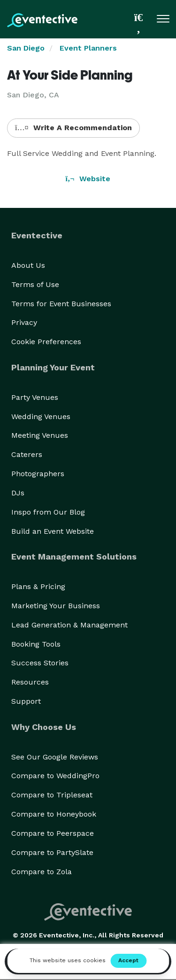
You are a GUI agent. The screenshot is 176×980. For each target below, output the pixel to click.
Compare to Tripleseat (52, 795)
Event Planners (88, 48)
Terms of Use (35, 284)
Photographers (38, 474)
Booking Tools (36, 644)
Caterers (27, 454)
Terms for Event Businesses (61, 304)
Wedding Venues (41, 416)
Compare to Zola (42, 872)
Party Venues (35, 397)
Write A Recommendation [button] (73, 128)
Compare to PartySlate (52, 852)
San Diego (26, 48)
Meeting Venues (40, 435)
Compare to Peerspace (53, 833)
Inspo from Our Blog (48, 512)
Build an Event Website (53, 531)
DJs (18, 493)
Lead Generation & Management (69, 625)
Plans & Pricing (38, 586)
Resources (30, 682)
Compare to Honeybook (54, 814)
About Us (28, 265)
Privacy (24, 322)
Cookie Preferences (46, 342)
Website (88, 179)
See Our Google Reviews (55, 757)
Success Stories (40, 663)
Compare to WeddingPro (55, 776)
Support (26, 701)
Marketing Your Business (56, 606)
